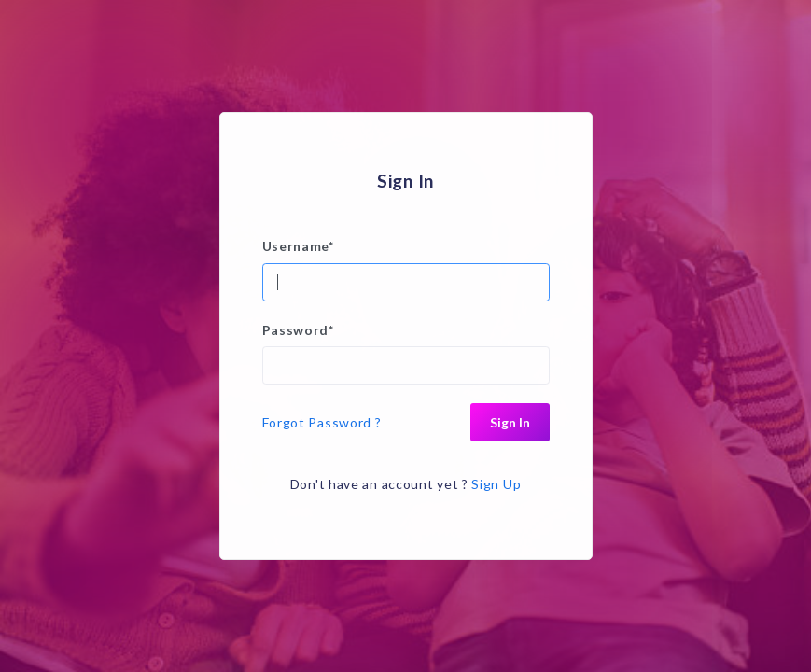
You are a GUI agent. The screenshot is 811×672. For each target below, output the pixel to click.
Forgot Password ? (322, 422)
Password (298, 330)
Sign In (510, 422)
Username (298, 246)
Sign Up (496, 484)
